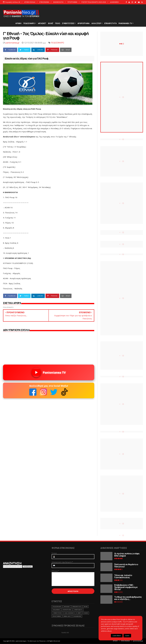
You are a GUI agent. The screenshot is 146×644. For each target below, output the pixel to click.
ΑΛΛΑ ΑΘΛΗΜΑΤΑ (70, 613)
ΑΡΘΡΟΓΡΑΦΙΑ (83, 23)
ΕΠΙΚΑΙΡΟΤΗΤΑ (110, 23)
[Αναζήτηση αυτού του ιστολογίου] (13, 566)
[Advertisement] (99, 13)
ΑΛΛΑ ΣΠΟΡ (96, 23)
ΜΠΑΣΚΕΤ (42, 23)
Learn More (117, 636)
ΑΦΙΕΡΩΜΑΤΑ (78, 610)
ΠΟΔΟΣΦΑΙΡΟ (29, 23)
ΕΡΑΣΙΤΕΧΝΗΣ (57, 616)
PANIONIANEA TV (125, 23)
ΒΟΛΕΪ (51, 23)
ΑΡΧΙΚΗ (18, 23)
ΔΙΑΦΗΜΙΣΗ (114, 2)
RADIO (86, 613)
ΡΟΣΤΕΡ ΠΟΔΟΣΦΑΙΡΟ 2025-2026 (94, 2)
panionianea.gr (138, 641)
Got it (127, 636)
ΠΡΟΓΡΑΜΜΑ (72, 2)
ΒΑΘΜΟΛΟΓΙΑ (58, 2)
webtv (80, 613)
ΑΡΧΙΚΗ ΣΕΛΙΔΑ (30, 2)
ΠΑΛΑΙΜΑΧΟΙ (77, 616)
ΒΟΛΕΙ (86, 607)
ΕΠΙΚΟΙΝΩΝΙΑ (44, 2)
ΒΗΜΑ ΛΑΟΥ (67, 616)
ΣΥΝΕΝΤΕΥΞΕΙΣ (68, 23)
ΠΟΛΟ (58, 23)
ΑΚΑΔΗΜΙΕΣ (56, 610)
